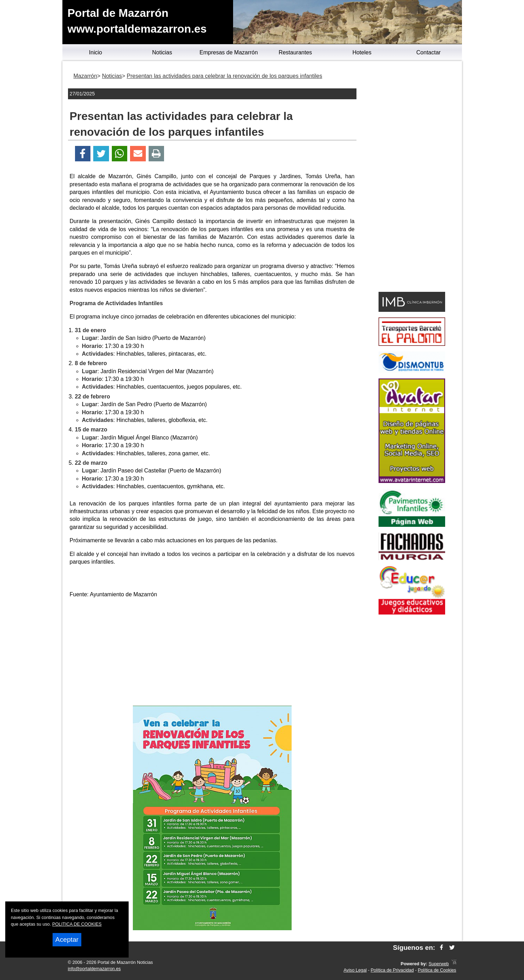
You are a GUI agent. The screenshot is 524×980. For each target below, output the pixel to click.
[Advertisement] (212, 653)
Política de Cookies (437, 970)
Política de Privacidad (392, 970)
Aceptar (67, 939)
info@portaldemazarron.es (94, 969)
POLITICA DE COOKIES (77, 924)
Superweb (439, 964)
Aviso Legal (355, 970)
